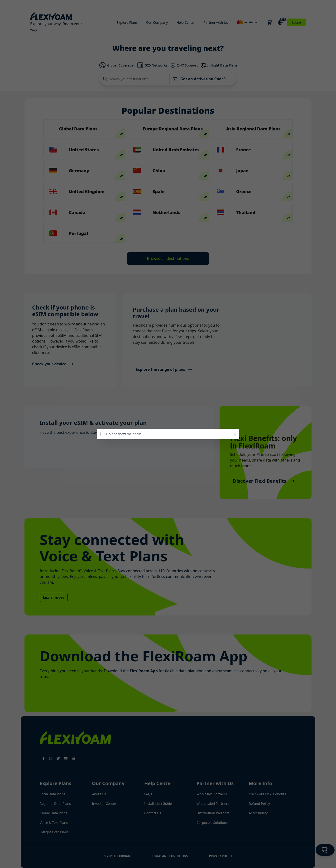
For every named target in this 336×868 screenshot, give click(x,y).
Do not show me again (121, 434)
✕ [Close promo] (235, 434)
